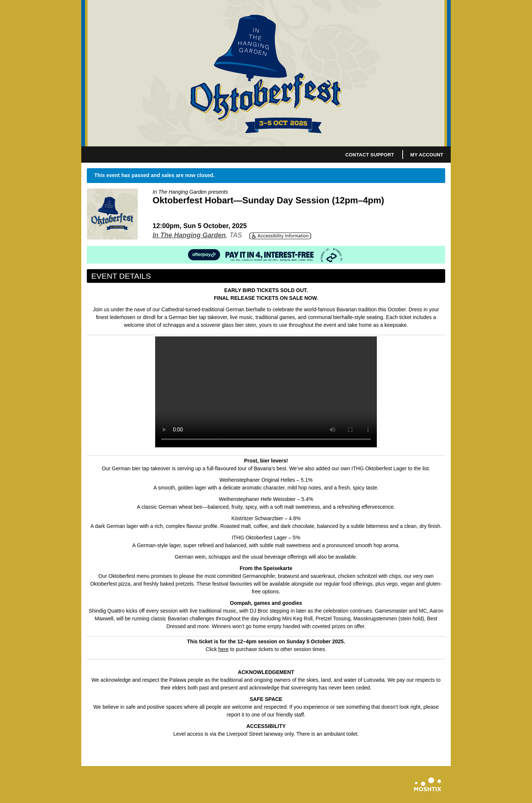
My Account (427, 155)
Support (382, 155)
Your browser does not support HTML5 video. (266, 392)
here (224, 649)
